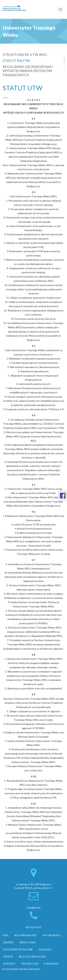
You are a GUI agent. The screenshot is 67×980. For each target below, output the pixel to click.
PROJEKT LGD (30, 964)
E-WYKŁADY (51, 964)
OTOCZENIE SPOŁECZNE (18, 949)
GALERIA (8, 942)
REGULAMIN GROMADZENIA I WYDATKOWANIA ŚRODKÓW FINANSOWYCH (28, 71)
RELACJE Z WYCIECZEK (32, 956)
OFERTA (8, 956)
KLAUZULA (45, 949)
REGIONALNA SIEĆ (26, 935)
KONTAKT (9, 964)
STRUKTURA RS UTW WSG (25, 55)
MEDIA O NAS (28, 942)
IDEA (6, 935)
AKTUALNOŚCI (52, 935)
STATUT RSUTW (16, 61)
